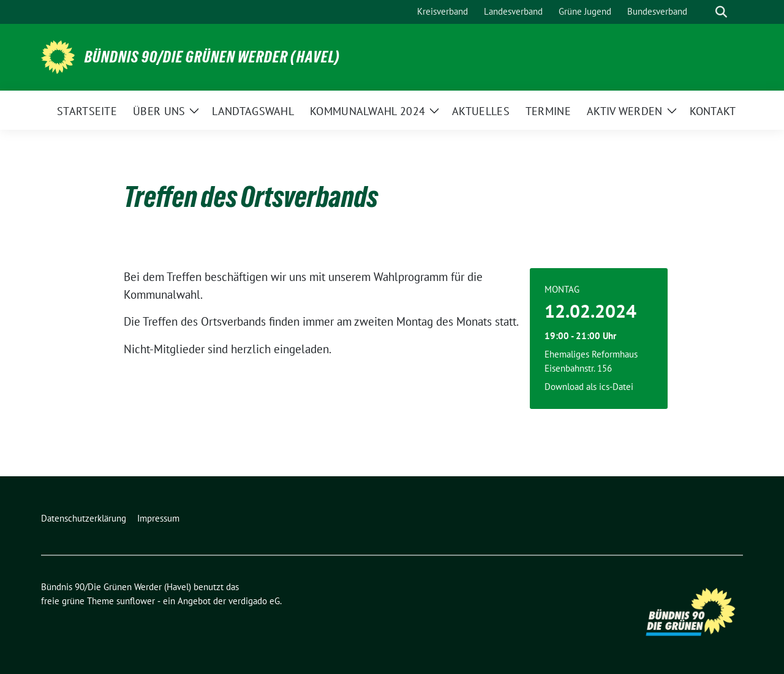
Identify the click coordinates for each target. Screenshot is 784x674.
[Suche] (704, 12)
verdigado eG (254, 601)
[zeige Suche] (721, 12)
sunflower (136, 601)
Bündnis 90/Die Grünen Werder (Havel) (212, 57)
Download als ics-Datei (589, 387)
